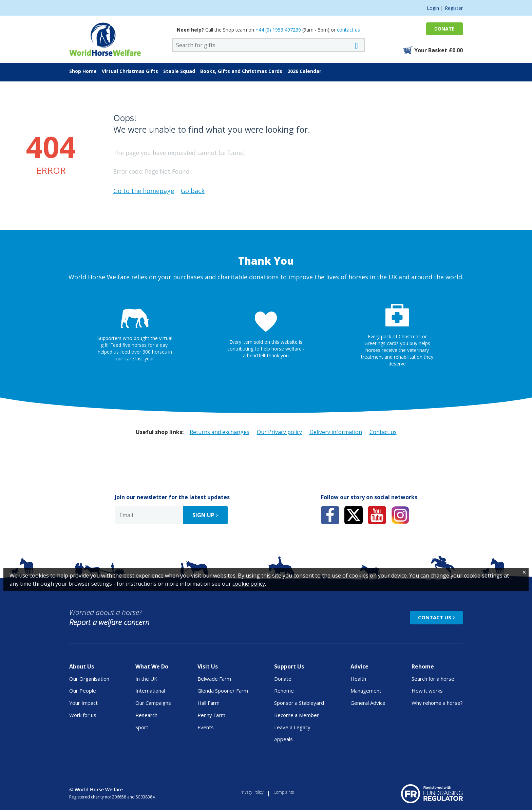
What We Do (152, 666)
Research (146, 715)
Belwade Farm (214, 679)
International (150, 691)
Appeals (283, 739)
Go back (193, 191)
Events (206, 727)
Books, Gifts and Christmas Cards (241, 71)
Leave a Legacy (292, 727)
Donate (444, 29)
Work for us (83, 715)
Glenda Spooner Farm (223, 691)
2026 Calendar (304, 71)
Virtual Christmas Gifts (130, 71)
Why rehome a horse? (437, 703)
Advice (359, 666)
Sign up (203, 515)
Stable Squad (179, 71)
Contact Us (435, 617)
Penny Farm (211, 715)
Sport (142, 727)
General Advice (368, 703)
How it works (427, 691)
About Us (82, 666)
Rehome (284, 691)
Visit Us (208, 666)
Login (433, 8)
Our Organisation (89, 679)
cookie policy (249, 799)
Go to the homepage (144, 191)
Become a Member (297, 715)
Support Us (289, 666)
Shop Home (83, 71)
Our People (83, 691)
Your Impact (83, 703)
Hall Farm (208, 703)
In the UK (146, 679)
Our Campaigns (153, 703)
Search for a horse (433, 679)
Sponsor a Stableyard (299, 703)
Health (358, 679)
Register (454, 8)
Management (366, 691)
